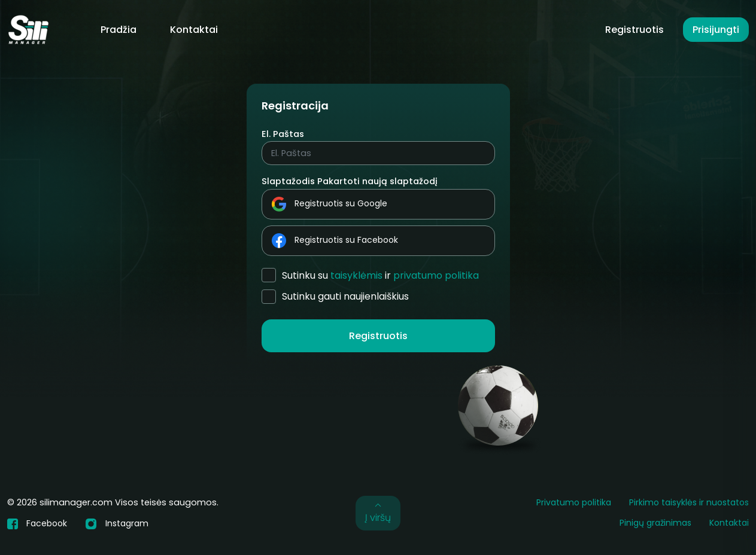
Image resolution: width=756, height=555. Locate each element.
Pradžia (119, 30)
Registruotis (634, 30)
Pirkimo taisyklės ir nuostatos (689, 502)
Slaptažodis (288, 181)
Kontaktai (194, 30)
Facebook (37, 523)
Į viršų (378, 513)
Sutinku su (380, 275)
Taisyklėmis (356, 275)
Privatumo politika (436, 275)
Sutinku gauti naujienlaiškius (345, 296)
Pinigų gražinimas (655, 523)
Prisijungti (716, 30)
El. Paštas (283, 134)
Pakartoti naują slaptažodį (377, 181)
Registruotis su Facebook (335, 241)
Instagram (117, 524)
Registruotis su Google (330, 204)
